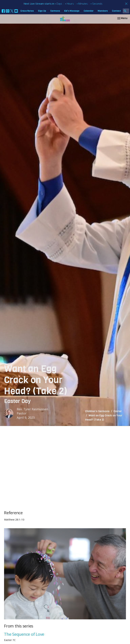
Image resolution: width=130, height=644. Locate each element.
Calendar (89, 11)
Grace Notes (27, 11)
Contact (116, 11)
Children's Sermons (97, 411)
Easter (118, 411)
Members (103, 11)
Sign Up (42, 11)
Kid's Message (72, 11)
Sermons (55, 11)
